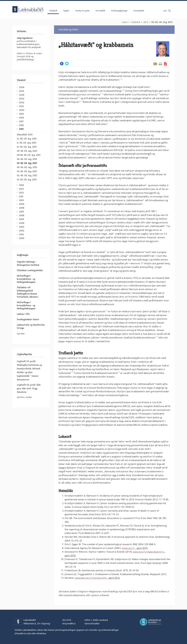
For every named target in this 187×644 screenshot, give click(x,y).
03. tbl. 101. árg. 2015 (27, 171)
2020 (22, 110)
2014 (21, 185)
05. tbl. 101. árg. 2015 (162, 22)
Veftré (87, 620)
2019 (21, 114)
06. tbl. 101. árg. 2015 (27, 159)
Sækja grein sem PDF (165, 64)
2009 (22, 204)
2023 (22, 99)
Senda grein (155, 64)
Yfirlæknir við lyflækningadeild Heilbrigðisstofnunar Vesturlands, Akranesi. (28, 292)
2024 (22, 95)
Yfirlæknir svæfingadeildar (30, 270)
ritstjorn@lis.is (69, 623)
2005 (22, 219)
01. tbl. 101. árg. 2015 (27, 180)
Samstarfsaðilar (92, 623)
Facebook (62, 64)
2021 (21, 106)
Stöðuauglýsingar (119, 11)
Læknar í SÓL (23, 314)
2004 (22, 223)
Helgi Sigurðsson (25, 38)
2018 (21, 118)
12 (72, 372)
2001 (21, 234)
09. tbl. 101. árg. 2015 (27, 151)
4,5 (123, 90)
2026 (22, 87)
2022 (22, 102)
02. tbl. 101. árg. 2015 (27, 175)
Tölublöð (135, 22)
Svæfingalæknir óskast (28, 319)
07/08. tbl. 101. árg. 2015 (29, 155)
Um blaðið (100, 11)
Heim (125, 22)
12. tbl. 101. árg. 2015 (27, 139)
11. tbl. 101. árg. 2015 (27, 143)
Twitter (67, 64)
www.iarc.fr (128, 548)
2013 (21, 189)
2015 (146, 22)
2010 (21, 200)
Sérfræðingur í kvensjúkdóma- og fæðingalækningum (26, 305)
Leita (169, 11)
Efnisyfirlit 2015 (25, 135)
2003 (22, 227)
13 (81, 394)
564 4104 (67, 620)
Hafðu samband (100, 620)
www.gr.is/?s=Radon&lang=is (148, 552)
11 (86, 174)
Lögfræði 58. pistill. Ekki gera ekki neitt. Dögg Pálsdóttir (29, 388)
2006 (22, 215)
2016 (21, 125)
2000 (22, 238)
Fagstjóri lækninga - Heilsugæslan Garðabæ (28, 263)
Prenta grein (160, 64)
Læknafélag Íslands (150, 622)
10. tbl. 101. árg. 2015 (27, 147)
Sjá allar (21, 333)
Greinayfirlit (139, 11)
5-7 (102, 94)
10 (69, 142)
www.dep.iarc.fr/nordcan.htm (91, 578)
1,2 (106, 311)
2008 (22, 208)
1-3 (121, 79)
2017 (21, 121)
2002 (22, 231)
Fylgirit (66, 11)
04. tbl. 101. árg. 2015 (27, 167)
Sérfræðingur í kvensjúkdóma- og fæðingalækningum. (26, 279)
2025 (22, 91)
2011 (21, 196)
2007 (21, 212)
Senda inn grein (82, 11)
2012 (21, 193)
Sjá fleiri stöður (25, 397)
